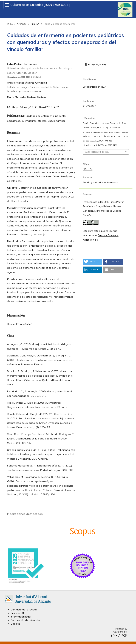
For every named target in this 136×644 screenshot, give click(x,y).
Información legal (21, 617)
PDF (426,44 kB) (97, 64)
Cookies (15, 624)
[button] (93, 262)
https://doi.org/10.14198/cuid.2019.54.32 (36, 107)
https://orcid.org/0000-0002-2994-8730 (24, 91)
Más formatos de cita (97, 152)
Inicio (10, 24)
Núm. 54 (35, 24)
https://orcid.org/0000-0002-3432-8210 (24, 77)
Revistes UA (18, 613)
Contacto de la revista (24, 610)
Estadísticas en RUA (95, 87)
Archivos (22, 24)
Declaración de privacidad (26, 620)
